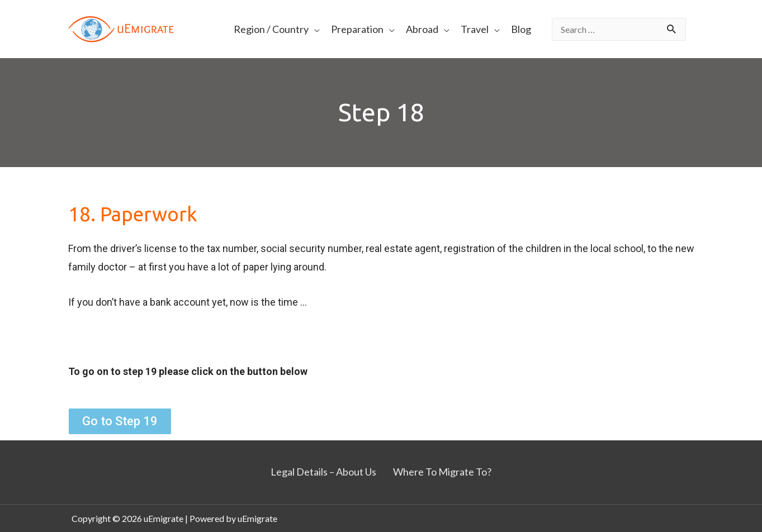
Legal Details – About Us (323, 472)
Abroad (422, 29)
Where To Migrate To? (442, 472)
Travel (475, 29)
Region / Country (271, 29)
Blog (521, 29)
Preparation (357, 29)
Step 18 (381, 112)
